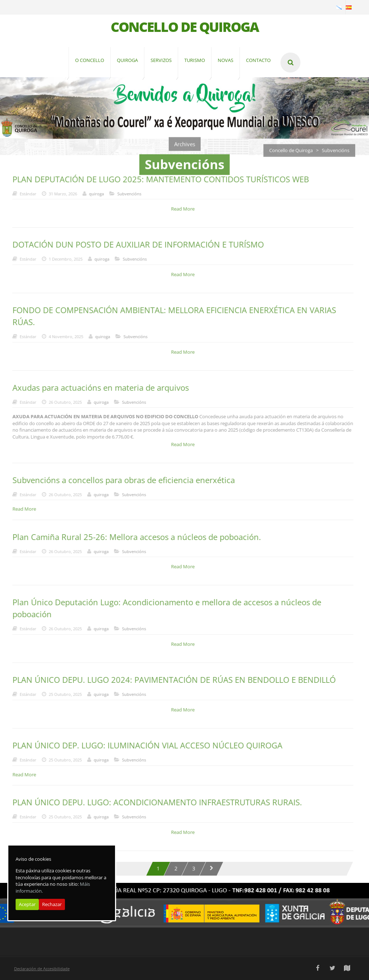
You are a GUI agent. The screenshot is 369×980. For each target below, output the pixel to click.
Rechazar (52, 904)
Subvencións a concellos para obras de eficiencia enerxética (120, 480)
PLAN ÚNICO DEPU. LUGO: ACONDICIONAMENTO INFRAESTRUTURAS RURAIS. (153, 802)
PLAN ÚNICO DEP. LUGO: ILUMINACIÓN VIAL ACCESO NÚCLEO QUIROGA (144, 745)
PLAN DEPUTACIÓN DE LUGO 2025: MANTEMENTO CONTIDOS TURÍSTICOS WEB (157, 179)
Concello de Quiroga (291, 154)
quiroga (93, 194)
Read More (179, 209)
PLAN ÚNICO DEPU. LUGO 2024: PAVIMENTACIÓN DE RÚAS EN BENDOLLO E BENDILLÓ (170, 680)
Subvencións (126, 194)
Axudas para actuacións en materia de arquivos (97, 387)
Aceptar (27, 904)
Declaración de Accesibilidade (42, 969)
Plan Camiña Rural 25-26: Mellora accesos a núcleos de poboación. (133, 537)
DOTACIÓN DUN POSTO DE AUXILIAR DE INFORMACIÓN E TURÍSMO (134, 244)
